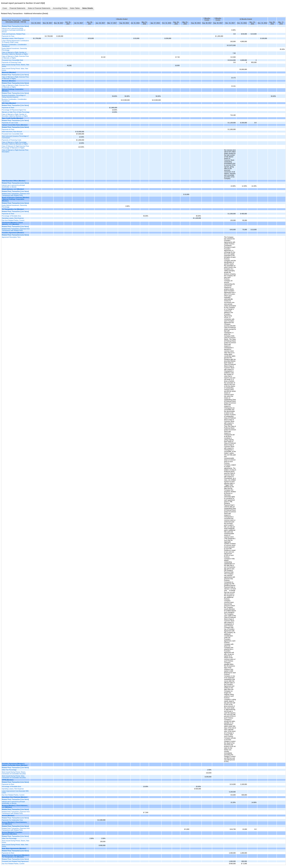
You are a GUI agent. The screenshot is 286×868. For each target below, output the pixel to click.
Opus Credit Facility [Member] (12, 118)
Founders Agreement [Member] (13, 233)
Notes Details (88, 8)
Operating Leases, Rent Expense (13, 38)
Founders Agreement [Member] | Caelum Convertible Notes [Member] (15, 764)
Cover (5, 8)
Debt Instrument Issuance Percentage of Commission (15, 137)
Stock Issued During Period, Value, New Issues (15, 69)
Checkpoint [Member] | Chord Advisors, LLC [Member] (12, 223)
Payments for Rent (8, 108)
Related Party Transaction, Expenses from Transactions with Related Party (16, 194)
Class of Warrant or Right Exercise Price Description (15, 151)
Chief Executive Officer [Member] (14, 181)
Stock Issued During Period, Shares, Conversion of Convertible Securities (14, 773)
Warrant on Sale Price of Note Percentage (16, 112)
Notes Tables (75, 8)
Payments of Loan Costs (10, 123)
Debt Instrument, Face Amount (12, 132)
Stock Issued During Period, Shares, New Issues (15, 65)
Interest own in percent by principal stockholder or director (13, 186)
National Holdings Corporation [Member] (13, 90)
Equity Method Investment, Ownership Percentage (14, 49)
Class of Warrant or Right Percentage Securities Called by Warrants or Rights (15, 143)
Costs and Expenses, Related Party (14, 34)
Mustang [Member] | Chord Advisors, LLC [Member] (15, 806)
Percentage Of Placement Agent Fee (14, 110)
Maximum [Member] (9, 72)
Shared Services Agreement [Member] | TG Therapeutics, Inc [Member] (16, 856)
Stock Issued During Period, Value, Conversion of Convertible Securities (14, 777)
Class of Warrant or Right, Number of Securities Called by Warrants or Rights (15, 53)
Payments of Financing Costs (12, 62)
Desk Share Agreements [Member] (14, 848)
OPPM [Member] (8, 780)
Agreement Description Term (11, 237)
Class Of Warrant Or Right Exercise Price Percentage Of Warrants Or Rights (15, 147)
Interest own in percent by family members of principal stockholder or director (14, 30)
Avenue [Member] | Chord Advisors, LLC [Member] (14, 823)
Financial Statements (17, 8)
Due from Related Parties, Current (13, 220)
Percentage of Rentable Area (11, 216)
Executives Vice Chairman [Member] (15, 797)
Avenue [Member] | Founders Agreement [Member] (12, 833)
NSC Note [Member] (9, 103)
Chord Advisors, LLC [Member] (13, 189)
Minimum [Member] (9, 81)
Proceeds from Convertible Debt (12, 60)
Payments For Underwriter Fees (12, 820)
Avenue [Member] (8, 816)
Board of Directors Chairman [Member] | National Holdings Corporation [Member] (16, 199)
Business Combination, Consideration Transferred (14, 45)
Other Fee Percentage (9, 770)
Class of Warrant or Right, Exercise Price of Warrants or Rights (15, 57)
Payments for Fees (8, 36)
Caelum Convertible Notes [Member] (15, 125)
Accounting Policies (60, 8)
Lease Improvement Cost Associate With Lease (15, 792)
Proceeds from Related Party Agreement (15, 861)
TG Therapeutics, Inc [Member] (13, 209)
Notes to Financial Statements (39, 8)
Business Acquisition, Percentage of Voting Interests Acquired (14, 96)
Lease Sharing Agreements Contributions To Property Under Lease (15, 41)
